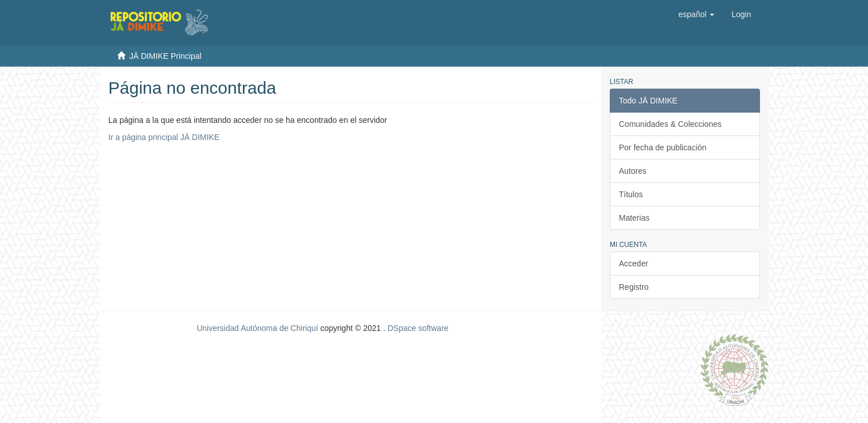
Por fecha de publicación (663, 147)
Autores (633, 171)
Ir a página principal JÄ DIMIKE (164, 137)
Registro (634, 287)
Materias (634, 218)
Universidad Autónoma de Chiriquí (257, 328)
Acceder (633, 264)
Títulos (631, 194)
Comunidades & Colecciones (670, 124)
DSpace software (418, 328)
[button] (696, 14)
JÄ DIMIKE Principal (165, 56)
